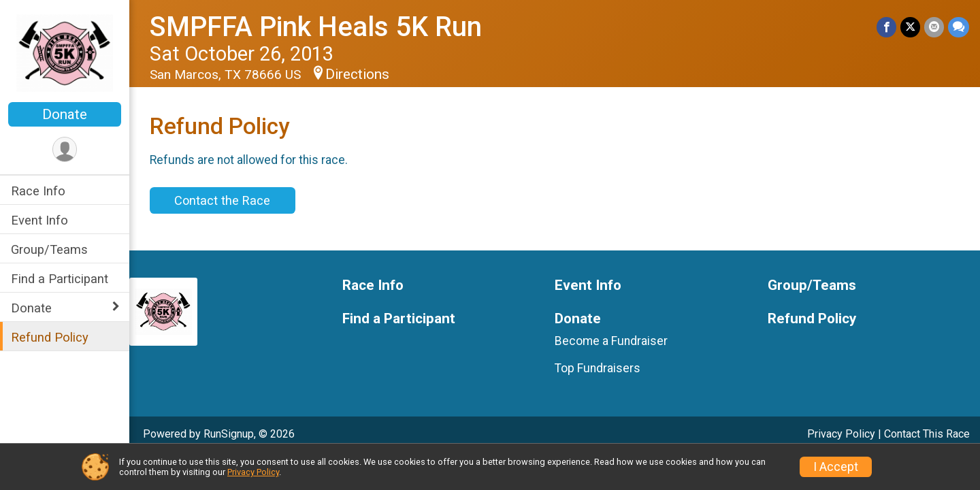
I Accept (836, 467)
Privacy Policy (841, 434)
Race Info (38, 191)
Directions (357, 74)
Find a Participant (60, 279)
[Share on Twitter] (910, 27)
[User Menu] (65, 149)
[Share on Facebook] (886, 27)
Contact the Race (222, 200)
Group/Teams (49, 249)
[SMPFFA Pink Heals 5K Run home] (65, 52)
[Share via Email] (934, 27)
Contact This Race (927, 434)
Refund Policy (50, 337)
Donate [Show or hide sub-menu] (31, 308)
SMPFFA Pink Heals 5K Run (316, 27)
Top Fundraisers (598, 368)
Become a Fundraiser (611, 341)
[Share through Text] (959, 27)
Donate (65, 114)
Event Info (39, 220)
